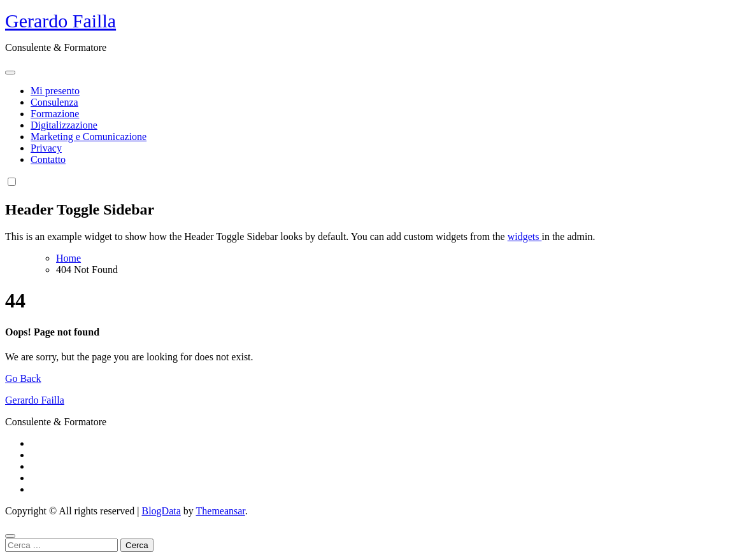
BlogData (161, 511)
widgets (525, 236)
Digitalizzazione (64, 125)
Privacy (46, 148)
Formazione (55, 114)
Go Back (23, 378)
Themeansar (221, 511)
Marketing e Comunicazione (89, 137)
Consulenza (54, 102)
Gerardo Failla (61, 21)
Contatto (48, 159)
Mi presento (55, 91)
